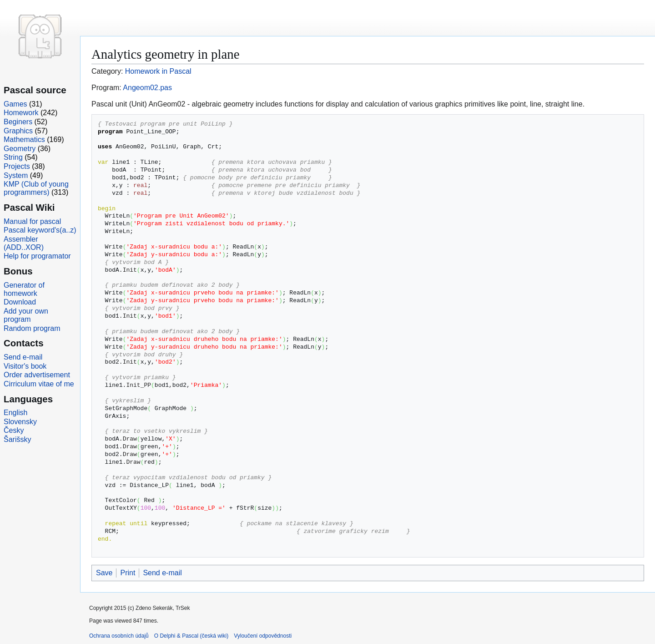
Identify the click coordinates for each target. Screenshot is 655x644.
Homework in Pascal (158, 71)
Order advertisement (37, 375)
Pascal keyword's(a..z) (40, 230)
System (16, 175)
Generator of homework (24, 289)
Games (15, 104)
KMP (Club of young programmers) (36, 188)
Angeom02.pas (147, 88)
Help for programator (37, 256)
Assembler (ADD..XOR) (24, 243)
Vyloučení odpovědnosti (263, 636)
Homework (21, 113)
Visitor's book (25, 366)
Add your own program (26, 315)
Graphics (18, 131)
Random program (32, 328)
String (13, 157)
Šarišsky (17, 439)
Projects (17, 166)
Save (104, 573)
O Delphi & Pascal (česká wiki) (191, 636)
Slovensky (20, 422)
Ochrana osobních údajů (119, 636)
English (15, 413)
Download (20, 302)
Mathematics (24, 139)
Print (128, 573)
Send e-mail (162, 573)
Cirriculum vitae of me (39, 384)
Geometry (20, 149)
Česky (14, 430)
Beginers (18, 122)
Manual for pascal (32, 221)
